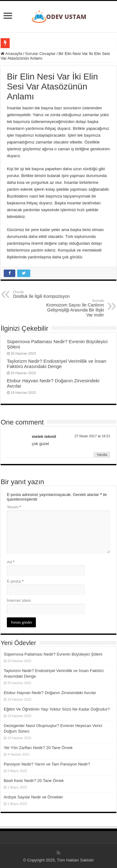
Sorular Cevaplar (41, 54)
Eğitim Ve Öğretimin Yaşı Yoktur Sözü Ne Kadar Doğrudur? (57, 709)
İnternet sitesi (19, 600)
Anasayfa (11, 54)
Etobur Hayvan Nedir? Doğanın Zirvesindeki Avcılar (50, 693)
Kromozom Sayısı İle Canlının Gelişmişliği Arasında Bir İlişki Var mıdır (72, 308)
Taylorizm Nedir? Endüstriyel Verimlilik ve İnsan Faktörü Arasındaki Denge (57, 364)
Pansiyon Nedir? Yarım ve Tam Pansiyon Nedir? (47, 764)
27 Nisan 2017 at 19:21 (92, 436)
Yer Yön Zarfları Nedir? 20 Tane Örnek (38, 748)
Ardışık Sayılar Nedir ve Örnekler (33, 797)
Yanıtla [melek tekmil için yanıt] (102, 455)
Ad (11, 562)
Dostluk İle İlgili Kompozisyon (45, 294)
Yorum (14, 507)
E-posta (15, 581)
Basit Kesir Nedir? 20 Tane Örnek (34, 781)
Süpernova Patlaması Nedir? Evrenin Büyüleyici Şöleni (53, 654)
